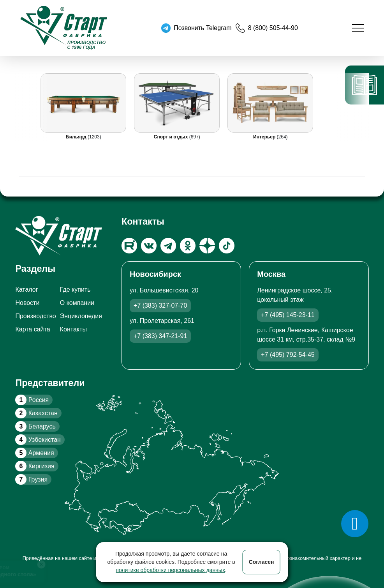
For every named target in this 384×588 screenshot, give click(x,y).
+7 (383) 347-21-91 (160, 336)
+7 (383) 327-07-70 (160, 306)
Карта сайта (33, 329)
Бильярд (77, 137)
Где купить (75, 290)
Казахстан (36, 413)
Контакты (73, 329)
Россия (32, 400)
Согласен (262, 562)
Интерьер (265, 137)
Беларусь (35, 426)
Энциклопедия (81, 316)
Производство (35, 316)
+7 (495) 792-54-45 (288, 355)
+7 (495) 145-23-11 (288, 315)
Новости (27, 303)
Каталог (26, 290)
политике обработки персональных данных (170, 570)
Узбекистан (38, 440)
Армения (34, 453)
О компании (77, 303)
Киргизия (35, 466)
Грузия (31, 479)
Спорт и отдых (172, 137)
